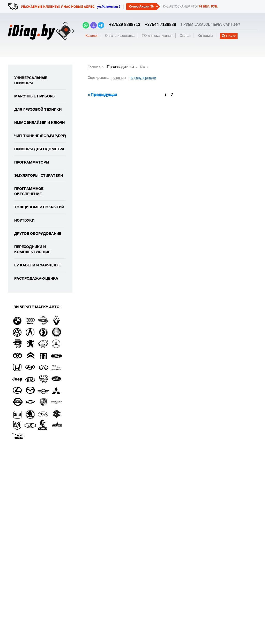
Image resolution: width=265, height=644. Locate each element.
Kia (142, 67)
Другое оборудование (38, 233)
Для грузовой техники (38, 109)
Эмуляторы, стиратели (39, 175)
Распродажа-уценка (36, 278)
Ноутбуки (24, 220)
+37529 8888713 (124, 24)
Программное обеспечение (29, 191)
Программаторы (32, 162)
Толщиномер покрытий (39, 207)
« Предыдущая (102, 95)
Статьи (185, 36)
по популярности (143, 78)
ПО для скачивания (157, 36)
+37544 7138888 (159, 24)
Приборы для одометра (39, 149)
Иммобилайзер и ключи (39, 123)
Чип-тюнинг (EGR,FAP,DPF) (40, 136)
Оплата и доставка (120, 36)
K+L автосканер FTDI (190, 6)
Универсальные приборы (31, 80)
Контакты (205, 36)
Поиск (229, 36)
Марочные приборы (35, 96)
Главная (94, 67)
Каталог (92, 36)
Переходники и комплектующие (32, 249)
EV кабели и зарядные (38, 265)
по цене (117, 78)
